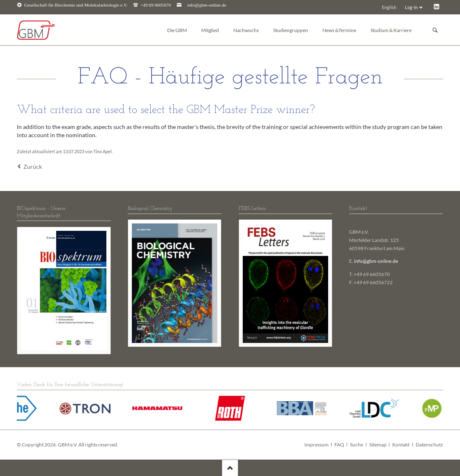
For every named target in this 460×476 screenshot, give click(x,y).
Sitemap (378, 445)
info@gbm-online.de (207, 5)
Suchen (435, 30)
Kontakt (401, 445)
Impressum (316, 445)
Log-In (411, 7)
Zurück (33, 167)
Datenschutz (429, 445)
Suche (356, 445)
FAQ (339, 445)
